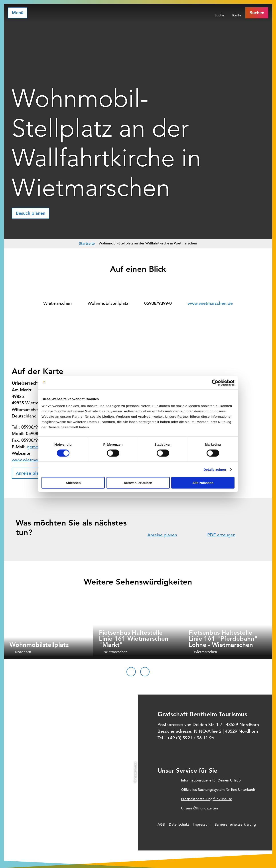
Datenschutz (179, 825)
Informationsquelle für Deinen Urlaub (211, 780)
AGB (161, 825)
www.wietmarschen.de (210, 303)
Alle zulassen (203, 483)
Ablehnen (73, 483)
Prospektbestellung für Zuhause (207, 799)
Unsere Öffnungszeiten (199, 808)
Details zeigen (215, 469)
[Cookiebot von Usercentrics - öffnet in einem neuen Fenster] (215, 383)
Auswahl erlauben (138, 483)
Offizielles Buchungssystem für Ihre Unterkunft (218, 790)
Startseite (87, 243)
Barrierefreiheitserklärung (235, 825)
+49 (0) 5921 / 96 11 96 (191, 738)
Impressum (202, 825)
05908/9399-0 (158, 303)
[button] (31, 213)
